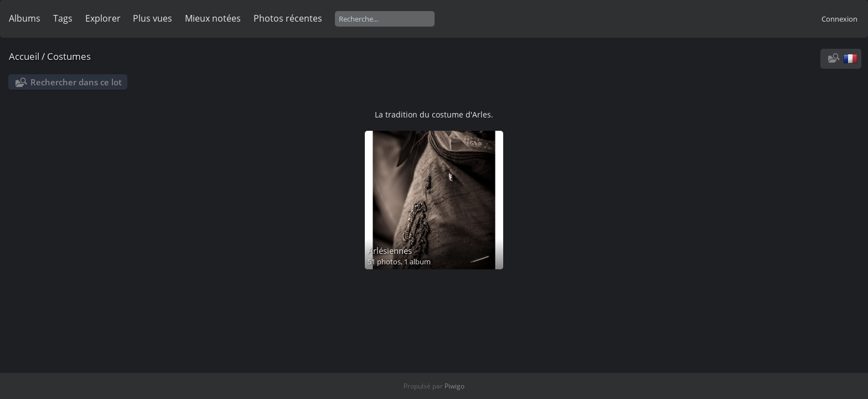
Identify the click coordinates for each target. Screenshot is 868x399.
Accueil (24, 56)
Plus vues (153, 18)
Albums (25, 18)
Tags (63, 18)
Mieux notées (213, 18)
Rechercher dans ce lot (76, 82)
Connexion (839, 19)
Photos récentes (288, 18)
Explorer (103, 18)
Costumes (69, 56)
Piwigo (454, 386)
